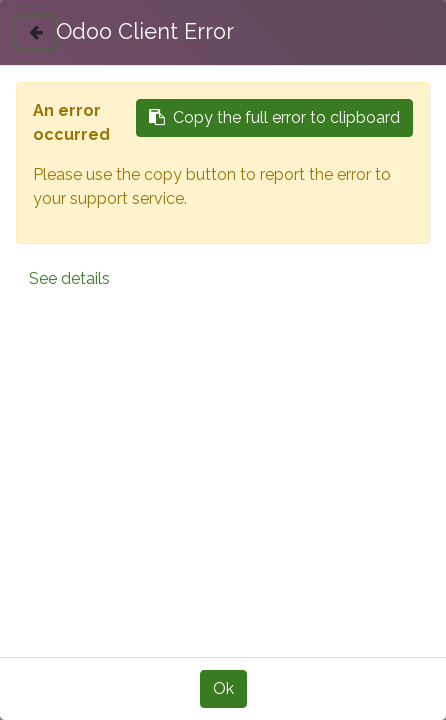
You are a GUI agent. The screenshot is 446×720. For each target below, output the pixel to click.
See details (69, 278)
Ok (223, 688)
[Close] (36, 32)
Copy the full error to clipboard (274, 117)
